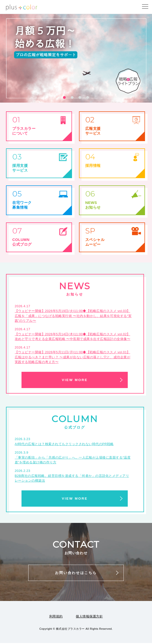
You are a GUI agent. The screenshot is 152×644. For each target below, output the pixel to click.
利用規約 (56, 617)
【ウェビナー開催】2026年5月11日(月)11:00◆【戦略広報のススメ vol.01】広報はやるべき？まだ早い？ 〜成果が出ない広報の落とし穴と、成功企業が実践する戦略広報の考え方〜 (73, 358)
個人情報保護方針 (89, 617)
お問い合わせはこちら (76, 574)
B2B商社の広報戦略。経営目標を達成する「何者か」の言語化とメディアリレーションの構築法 (72, 479)
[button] (64, 97)
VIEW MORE (75, 380)
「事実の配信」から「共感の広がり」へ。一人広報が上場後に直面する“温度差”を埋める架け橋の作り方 (73, 460)
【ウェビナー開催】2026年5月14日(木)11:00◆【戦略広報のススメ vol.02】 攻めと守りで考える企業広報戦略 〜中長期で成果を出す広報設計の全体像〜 (73, 337)
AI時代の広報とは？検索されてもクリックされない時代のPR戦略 (64, 444)
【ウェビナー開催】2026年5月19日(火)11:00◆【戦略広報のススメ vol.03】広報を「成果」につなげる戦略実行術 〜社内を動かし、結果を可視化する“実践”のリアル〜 (73, 316)
